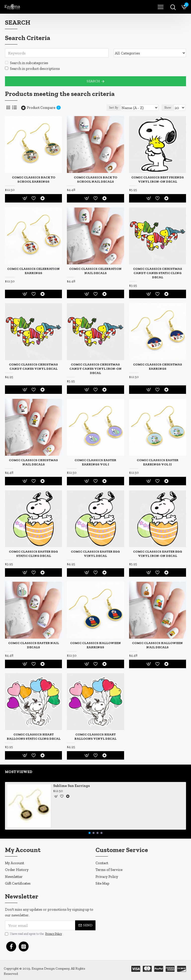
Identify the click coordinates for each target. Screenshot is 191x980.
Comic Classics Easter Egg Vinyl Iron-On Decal (158, 554)
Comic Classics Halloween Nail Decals (157, 645)
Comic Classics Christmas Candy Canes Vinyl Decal (33, 367)
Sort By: (114, 108)
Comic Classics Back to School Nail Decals (95, 179)
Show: (168, 108)
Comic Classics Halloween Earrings (95, 645)
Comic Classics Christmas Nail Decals (33, 462)
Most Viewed (19, 772)
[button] (90, 833)
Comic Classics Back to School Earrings (34, 179)
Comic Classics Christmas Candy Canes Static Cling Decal (158, 273)
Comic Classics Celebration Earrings (33, 271)
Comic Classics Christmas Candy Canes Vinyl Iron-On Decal (95, 369)
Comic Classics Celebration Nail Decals (95, 271)
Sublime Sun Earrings (72, 786)
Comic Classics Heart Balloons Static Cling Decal (34, 736)
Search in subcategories (27, 63)
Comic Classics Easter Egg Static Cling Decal (33, 554)
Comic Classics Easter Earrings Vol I (95, 462)
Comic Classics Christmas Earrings (158, 367)
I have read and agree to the (34, 934)
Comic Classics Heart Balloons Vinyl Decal (95, 736)
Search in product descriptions (32, 69)
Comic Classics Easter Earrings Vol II (158, 462)
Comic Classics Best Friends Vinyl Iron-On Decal (158, 179)
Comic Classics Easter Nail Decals (34, 645)
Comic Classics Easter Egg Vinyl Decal (95, 554)
